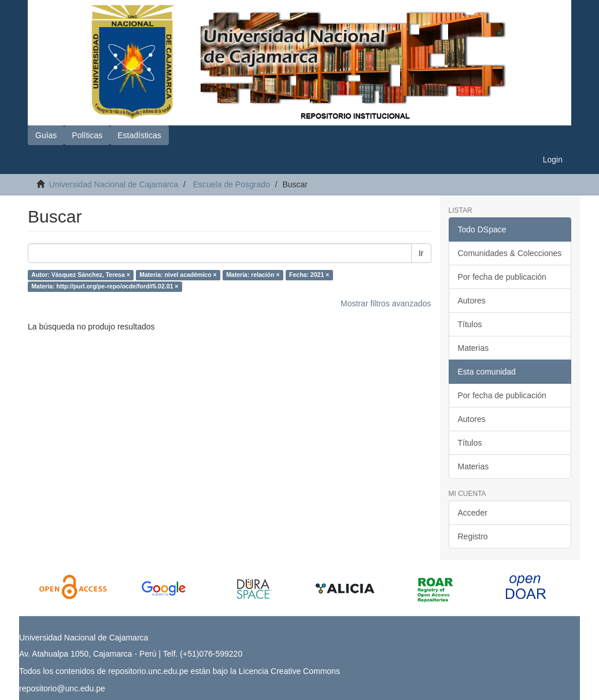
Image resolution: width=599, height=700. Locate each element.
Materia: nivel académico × (178, 275)
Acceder (473, 513)
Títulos (470, 324)
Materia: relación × (253, 275)
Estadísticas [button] (139, 135)
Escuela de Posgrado (232, 184)
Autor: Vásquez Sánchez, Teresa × (81, 275)
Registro (473, 536)
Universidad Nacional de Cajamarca (114, 184)
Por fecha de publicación (502, 277)
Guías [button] (46, 135)
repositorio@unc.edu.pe (62, 688)
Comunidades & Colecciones (510, 253)
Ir (421, 253)
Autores (472, 301)
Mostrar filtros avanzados (386, 303)
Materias (474, 348)
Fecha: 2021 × (309, 275)
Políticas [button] (87, 135)
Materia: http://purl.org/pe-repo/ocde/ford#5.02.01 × (105, 287)
